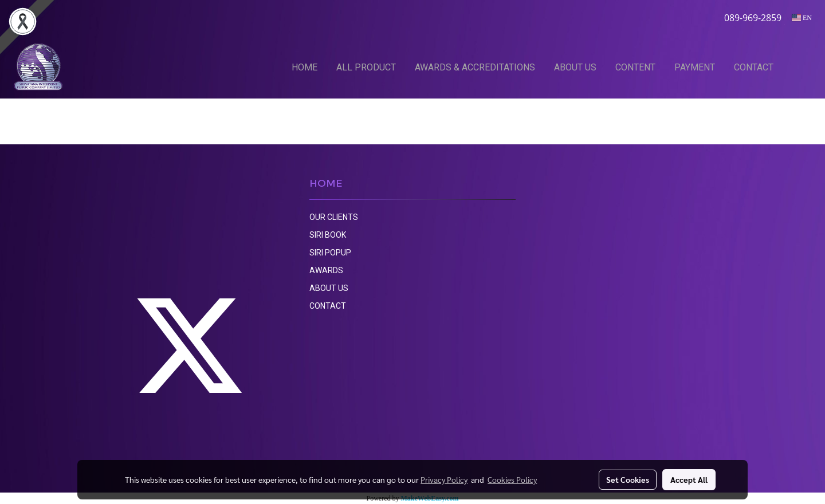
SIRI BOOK (328, 235)
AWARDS (326, 270)
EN (802, 18)
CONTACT (754, 67)
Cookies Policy (512, 479)
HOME (305, 67)
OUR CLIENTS (334, 217)
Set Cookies (628, 479)
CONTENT (635, 67)
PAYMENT (695, 67)
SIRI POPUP (330, 253)
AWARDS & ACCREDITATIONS (475, 67)
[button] (800, 67)
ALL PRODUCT (366, 67)
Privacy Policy (444, 479)
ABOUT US (575, 67)
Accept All (689, 479)
